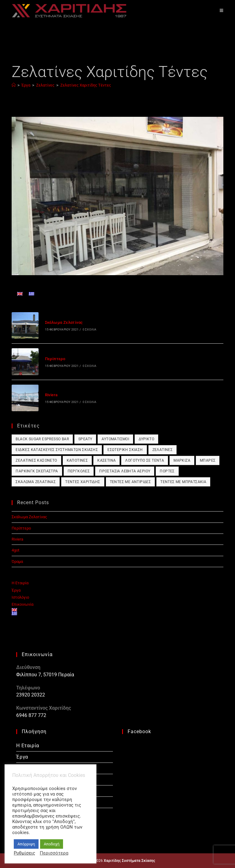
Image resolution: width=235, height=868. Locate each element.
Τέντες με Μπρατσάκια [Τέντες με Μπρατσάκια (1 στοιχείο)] (183, 482)
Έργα (16, 590)
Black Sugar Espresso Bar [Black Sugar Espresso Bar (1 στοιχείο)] (42, 439)
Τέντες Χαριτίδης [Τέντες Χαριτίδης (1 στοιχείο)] (83, 482)
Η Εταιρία (20, 583)
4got (15, 550)
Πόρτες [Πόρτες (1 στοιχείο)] (167, 471)
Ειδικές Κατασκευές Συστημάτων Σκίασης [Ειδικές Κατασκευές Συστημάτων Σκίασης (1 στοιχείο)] (57, 450)
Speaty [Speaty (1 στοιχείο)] (85, 439)
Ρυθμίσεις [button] (24, 853)
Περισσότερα (54, 853)
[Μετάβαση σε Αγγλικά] (20, 294)
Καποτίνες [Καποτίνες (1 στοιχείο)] (77, 460)
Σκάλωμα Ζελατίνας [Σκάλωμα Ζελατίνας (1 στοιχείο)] (36, 482)
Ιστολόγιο (20, 597)
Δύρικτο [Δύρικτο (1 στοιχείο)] (146, 439)
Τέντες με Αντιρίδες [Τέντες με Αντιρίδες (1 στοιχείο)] (131, 482)
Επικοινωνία (22, 604)
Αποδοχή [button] (52, 844)
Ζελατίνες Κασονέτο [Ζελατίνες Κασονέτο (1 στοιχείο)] (36, 460)
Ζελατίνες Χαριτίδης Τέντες (86, 85)
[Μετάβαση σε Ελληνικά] (32, 294)
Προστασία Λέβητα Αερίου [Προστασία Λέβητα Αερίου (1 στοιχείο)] (125, 471)
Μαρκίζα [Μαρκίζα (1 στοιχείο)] (182, 460)
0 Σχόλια (90, 329)
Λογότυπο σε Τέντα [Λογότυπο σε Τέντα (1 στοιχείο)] (145, 460)
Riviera (51, 395)
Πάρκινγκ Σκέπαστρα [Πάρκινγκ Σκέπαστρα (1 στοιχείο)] (37, 471)
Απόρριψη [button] (26, 844)
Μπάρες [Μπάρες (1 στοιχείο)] (208, 460)
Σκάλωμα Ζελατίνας (64, 322)
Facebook (139, 731)
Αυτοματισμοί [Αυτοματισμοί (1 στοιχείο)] (115, 439)
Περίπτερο (55, 359)
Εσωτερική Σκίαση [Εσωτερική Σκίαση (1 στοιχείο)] (125, 450)
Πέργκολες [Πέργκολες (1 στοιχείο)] (79, 471)
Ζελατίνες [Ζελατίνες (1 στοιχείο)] (163, 450)
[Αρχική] (14, 85)
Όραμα (17, 561)
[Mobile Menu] (222, 11)
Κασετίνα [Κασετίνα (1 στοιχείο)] (106, 460)
